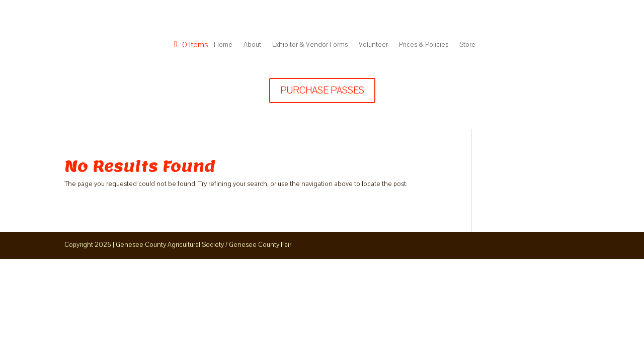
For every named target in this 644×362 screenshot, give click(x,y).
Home (223, 45)
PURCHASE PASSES (322, 90)
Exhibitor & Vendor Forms (310, 45)
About (252, 45)
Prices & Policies (424, 45)
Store (467, 45)
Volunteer (373, 45)
